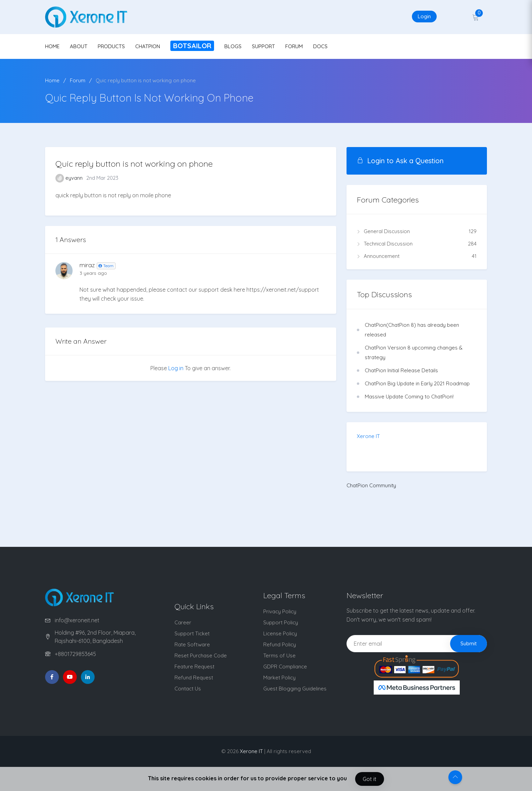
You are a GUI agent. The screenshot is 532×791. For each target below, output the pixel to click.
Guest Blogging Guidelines (295, 689)
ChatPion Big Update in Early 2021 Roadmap (417, 383)
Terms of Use (279, 655)
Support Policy (281, 622)
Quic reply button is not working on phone (146, 80)
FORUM (294, 46)
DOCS (320, 46)
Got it (370, 779)
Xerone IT (368, 436)
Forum (78, 80)
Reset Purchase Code (201, 655)
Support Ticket (192, 633)
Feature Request (194, 667)
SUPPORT (263, 46)
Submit (469, 643)
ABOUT (79, 46)
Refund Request (194, 678)
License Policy (280, 633)
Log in (176, 368)
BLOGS (233, 46)
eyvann (70, 178)
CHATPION (148, 46)
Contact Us (188, 689)
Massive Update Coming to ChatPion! (409, 397)
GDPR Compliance (285, 667)
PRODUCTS (111, 46)
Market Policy (279, 678)
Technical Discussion (417, 244)
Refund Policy (280, 644)
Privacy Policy (280, 611)
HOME (52, 46)
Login (424, 16)
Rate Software (192, 644)
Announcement (417, 256)
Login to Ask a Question (400, 161)
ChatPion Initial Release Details (401, 370)
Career (183, 622)
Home (52, 80)
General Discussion (417, 231)
